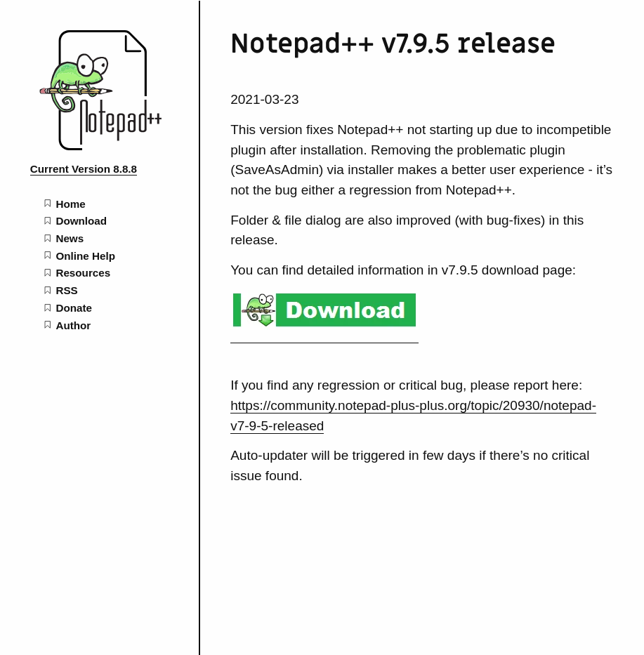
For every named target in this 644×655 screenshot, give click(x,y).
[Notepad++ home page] (100, 146)
